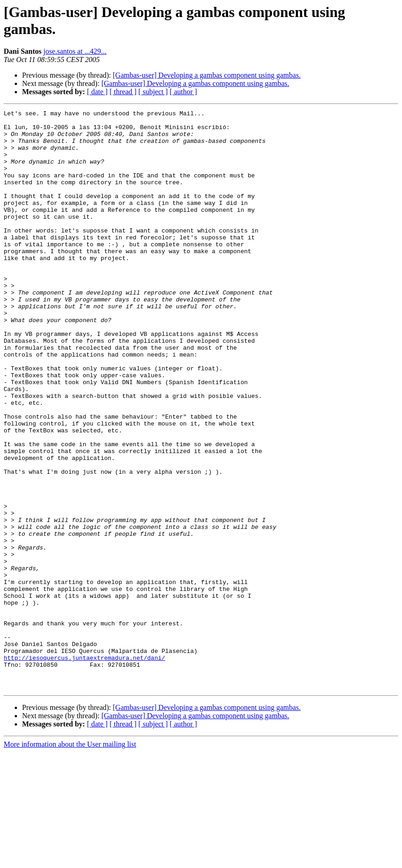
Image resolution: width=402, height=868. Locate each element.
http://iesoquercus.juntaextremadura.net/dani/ (84, 768)
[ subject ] (153, 92)
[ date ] (97, 92)
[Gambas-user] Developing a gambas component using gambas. (207, 75)
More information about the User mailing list (70, 860)
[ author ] (184, 92)
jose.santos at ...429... (75, 51)
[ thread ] (123, 92)
